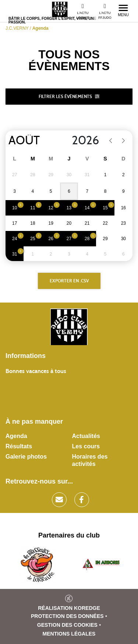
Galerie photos (26, 457)
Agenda (16, 436)
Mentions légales (69, 634)
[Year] (81, 141)
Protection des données (67, 616)
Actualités (86, 436)
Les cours (86, 446)
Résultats (19, 446)
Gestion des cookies (67, 625)
